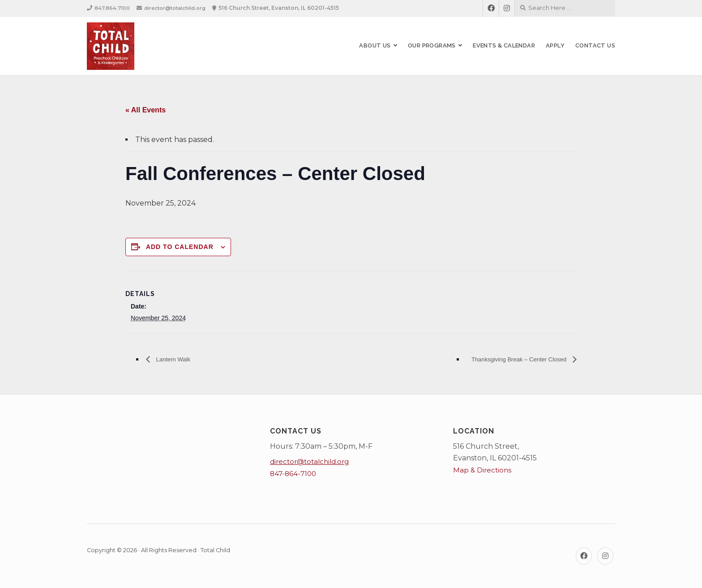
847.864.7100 (113, 8)
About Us (375, 45)
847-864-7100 (294, 474)
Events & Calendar (504, 45)
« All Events (146, 110)
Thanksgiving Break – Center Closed (509, 359)
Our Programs (432, 45)
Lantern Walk (176, 359)
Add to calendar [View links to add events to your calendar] (180, 247)
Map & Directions (483, 470)
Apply (555, 45)
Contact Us (595, 45)
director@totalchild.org (182, 8)
